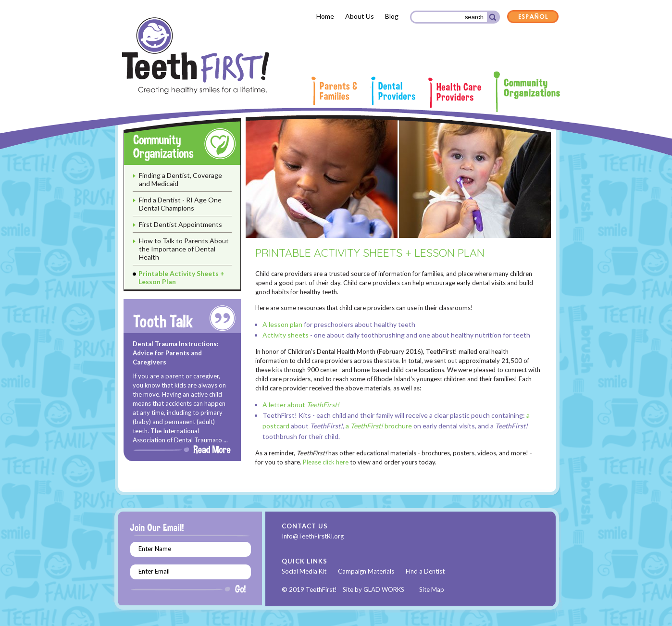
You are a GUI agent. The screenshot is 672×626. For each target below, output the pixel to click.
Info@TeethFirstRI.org (313, 536)
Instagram (403, 537)
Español (533, 17)
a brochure (379, 426)
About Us (360, 16)
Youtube (388, 537)
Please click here (326, 462)
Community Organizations (527, 91)
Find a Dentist (425, 571)
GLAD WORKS (384, 589)
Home (325, 16)
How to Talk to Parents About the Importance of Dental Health (184, 249)
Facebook (358, 537)
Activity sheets (286, 335)
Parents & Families (334, 91)
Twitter (373, 537)
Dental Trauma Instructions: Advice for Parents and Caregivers (175, 353)
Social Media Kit (304, 571)
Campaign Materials (366, 571)
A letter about (301, 405)
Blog (392, 16)
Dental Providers (393, 91)
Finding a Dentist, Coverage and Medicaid (180, 179)
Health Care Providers (455, 93)
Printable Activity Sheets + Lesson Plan (181, 277)
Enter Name (155, 549)
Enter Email (154, 571)
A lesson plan (283, 324)
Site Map (432, 589)
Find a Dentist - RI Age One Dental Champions (180, 204)
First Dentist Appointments (180, 224)
